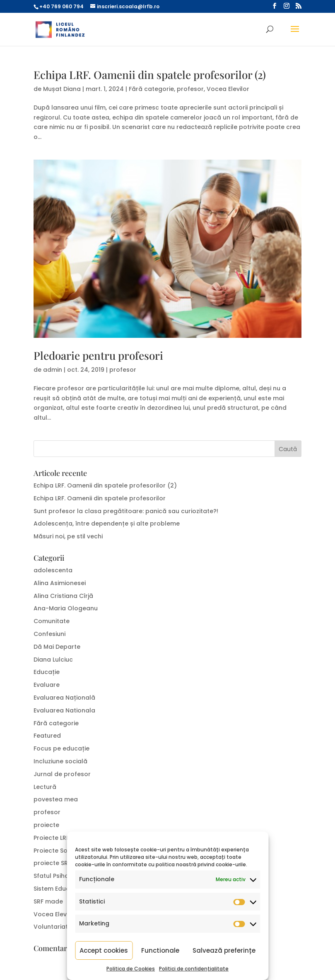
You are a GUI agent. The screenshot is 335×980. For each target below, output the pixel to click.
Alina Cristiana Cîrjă (63, 596)
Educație (47, 672)
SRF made (48, 901)
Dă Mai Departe (57, 647)
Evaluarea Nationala (64, 710)
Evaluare (47, 685)
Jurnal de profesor (62, 774)
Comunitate (52, 621)
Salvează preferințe (224, 950)
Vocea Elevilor (228, 89)
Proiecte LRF (51, 838)
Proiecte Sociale (58, 851)
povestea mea (56, 799)
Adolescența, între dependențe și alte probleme (107, 523)
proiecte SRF (52, 863)
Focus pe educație (61, 748)
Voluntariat (51, 927)
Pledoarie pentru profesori (98, 355)
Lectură (45, 787)
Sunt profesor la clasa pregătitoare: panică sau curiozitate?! (127, 511)
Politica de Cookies (131, 969)
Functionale (160, 950)
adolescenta (53, 570)
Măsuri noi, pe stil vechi (68, 536)
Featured (47, 736)
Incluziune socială (60, 761)
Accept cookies (104, 950)
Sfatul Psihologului (61, 876)
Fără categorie (151, 89)
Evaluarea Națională (64, 698)
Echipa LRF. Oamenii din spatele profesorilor (100, 498)
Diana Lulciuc (53, 660)
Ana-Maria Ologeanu (66, 608)
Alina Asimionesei (60, 583)
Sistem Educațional (62, 889)
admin (53, 370)
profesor (190, 89)
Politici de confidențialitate (194, 969)
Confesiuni (49, 634)
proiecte (46, 825)
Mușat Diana (62, 89)
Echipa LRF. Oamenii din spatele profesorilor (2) (150, 75)
